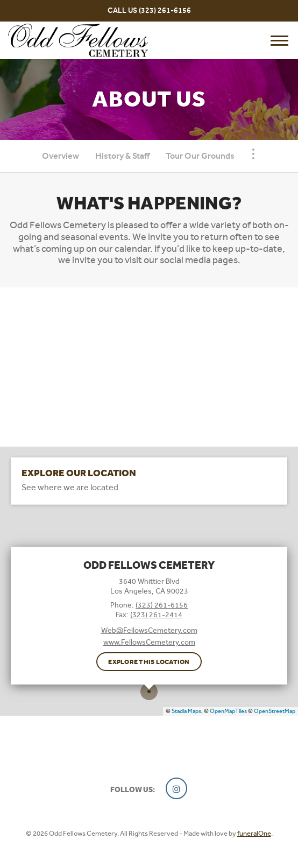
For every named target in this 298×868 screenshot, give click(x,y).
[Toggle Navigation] (253, 154)
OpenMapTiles (228, 711)
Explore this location (149, 662)
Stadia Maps (186, 711)
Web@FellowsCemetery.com (149, 630)
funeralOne (254, 833)
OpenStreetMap (275, 711)
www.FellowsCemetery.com (149, 642)
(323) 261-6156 (165, 10)
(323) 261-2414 (156, 615)
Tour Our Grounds (200, 156)
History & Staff (122, 156)
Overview (61, 156)
